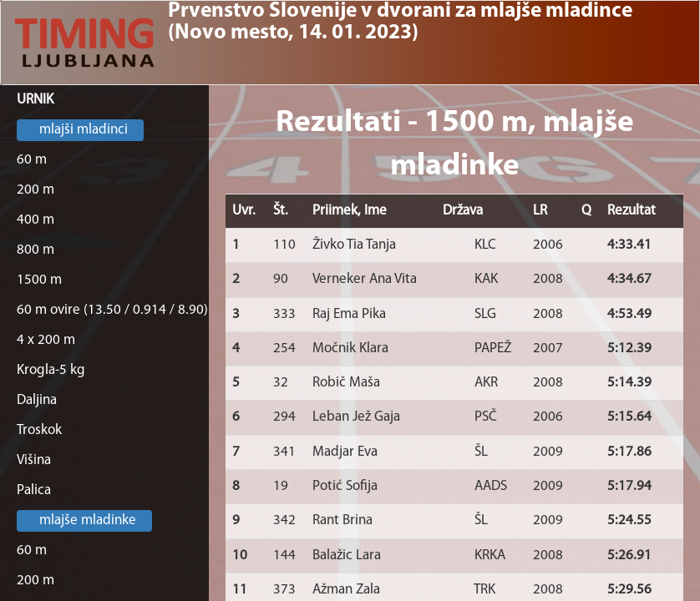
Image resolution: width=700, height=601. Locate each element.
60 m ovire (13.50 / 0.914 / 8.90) (112, 310)
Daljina (37, 400)
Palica (34, 490)
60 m (32, 160)
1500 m (39, 280)
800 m (36, 250)
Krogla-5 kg (51, 370)
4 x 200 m (46, 340)
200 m (36, 190)
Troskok (39, 430)
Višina (34, 460)
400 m (36, 220)
